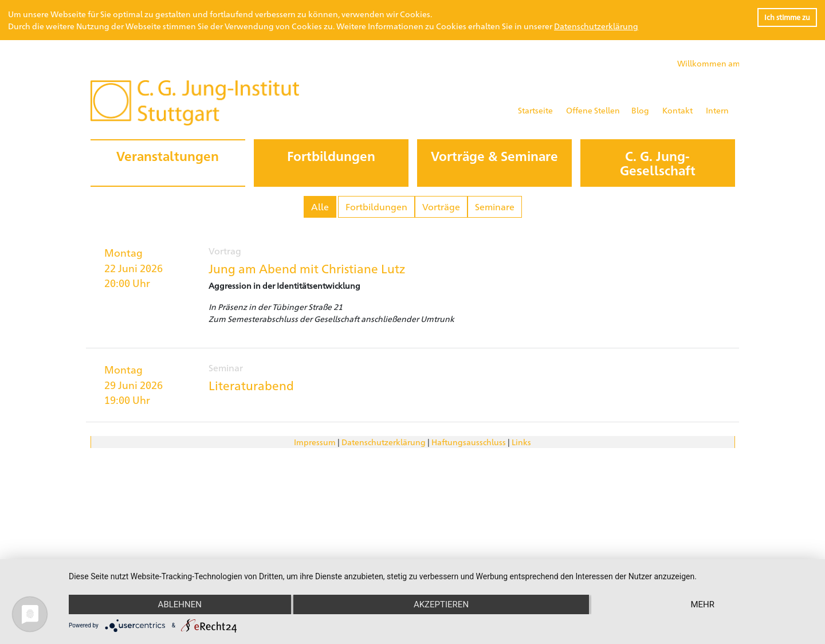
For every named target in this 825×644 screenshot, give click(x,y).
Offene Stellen (593, 110)
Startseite (535, 110)
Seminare (495, 207)
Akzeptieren (441, 604)
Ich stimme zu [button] (787, 17)
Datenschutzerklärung (384, 442)
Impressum (315, 442)
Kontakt (677, 110)
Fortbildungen (376, 207)
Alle (320, 207)
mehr (702, 604)
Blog (640, 110)
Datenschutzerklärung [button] (596, 26)
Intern (717, 110)
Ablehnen (180, 604)
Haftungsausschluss (469, 442)
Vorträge (441, 207)
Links (521, 442)
